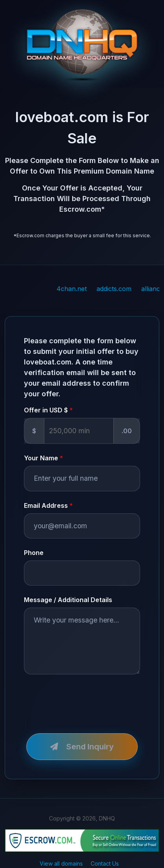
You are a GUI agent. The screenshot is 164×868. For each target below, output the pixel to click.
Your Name (41, 458)
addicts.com (121, 289)
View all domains (61, 863)
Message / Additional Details (68, 600)
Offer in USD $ (46, 410)
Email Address (46, 505)
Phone (34, 553)
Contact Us (105, 863)
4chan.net (79, 289)
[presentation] (84, 699)
